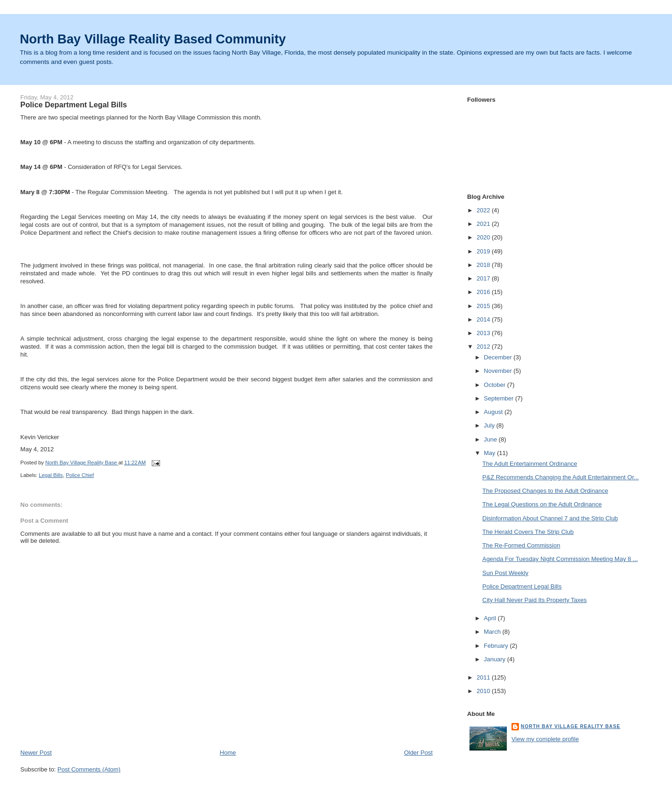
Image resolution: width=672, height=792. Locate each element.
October (496, 385)
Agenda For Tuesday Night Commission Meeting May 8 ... (560, 559)
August (494, 412)
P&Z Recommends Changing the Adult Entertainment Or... (561, 477)
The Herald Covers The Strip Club (528, 532)
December (499, 357)
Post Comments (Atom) (89, 769)
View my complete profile (545, 739)
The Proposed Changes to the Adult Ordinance (546, 491)
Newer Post (36, 753)
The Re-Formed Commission (521, 545)
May (490, 453)
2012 (484, 347)
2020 (484, 237)
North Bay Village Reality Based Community (153, 39)
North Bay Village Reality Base (570, 726)
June (491, 439)
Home (228, 753)
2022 (484, 210)
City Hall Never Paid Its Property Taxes (535, 600)
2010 (484, 691)
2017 (484, 278)
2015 (484, 306)
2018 (484, 265)
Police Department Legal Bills (522, 586)
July (490, 425)
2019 (484, 251)
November (499, 371)
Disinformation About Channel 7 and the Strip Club (550, 518)
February (497, 646)
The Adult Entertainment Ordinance (530, 464)
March (493, 632)
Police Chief (80, 475)
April (491, 618)
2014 (484, 319)
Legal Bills (51, 475)
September (500, 398)
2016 (484, 292)
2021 (484, 224)
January (496, 659)
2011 (484, 677)
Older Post (418, 753)
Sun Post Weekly (506, 573)
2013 (484, 333)
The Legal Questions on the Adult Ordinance (542, 504)
